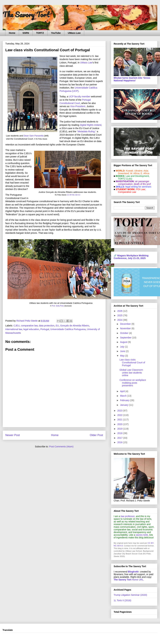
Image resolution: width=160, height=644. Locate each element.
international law (14, 329)
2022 (120, 415)
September (126, 338)
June (123, 351)
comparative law (29, 326)
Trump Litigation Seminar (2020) (130, 595)
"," (86, 131)
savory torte (142, 535)
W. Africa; (135, 173)
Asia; (146, 171)
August (124, 342)
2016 (120, 442)
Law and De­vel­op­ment (137, 176)
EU (57, 326)
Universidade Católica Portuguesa (68, 329)
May (122, 356)
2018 (120, 433)
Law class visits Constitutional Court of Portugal (132, 363)
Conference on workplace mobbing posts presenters (133, 383)
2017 (120, 438)
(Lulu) (129, 179)
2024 (120, 320)
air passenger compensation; (133, 183)
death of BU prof (142, 184)
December (126, 324)
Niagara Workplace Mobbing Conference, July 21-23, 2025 (131, 257)
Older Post (96, 435)
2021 (120, 420)
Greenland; (124, 173)
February (125, 400)
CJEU (17, 326)
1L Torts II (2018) (122, 600)
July (122, 347)
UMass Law (74, 33)
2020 (120, 424)
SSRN (26, 33)
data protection (47, 326)
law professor (128, 516)
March (124, 396)
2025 (120, 315)
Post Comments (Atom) (61, 447)
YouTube (56, 33)
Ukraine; (139, 171)
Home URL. (129, 580)
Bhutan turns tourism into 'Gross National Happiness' (132, 79)
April (123, 391)
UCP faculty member (80, 96)
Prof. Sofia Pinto (58, 306)
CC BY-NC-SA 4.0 (73, 195)
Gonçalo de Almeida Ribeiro (75, 326)
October (124, 333)
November (126, 328)
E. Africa (145, 173)
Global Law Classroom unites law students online (131, 373)
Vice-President (78, 106)
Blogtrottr (133, 572)
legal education (31, 329)
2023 (120, 411)
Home (12, 33)
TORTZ (40, 33)
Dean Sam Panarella (34, 136)
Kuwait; (130, 171)
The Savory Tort (26, 14)
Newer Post (13, 435)
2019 (120, 429)
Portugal (45, 329)
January (124, 405)
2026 (120, 311)
